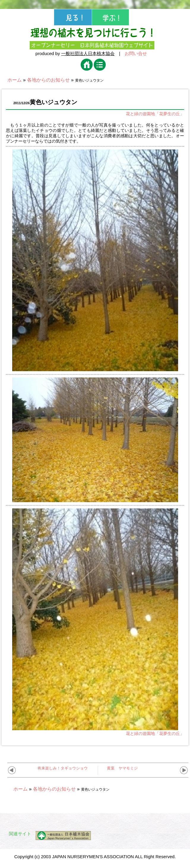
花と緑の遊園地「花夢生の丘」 (155, 114)
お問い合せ (136, 53)
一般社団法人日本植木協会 (88, 53)
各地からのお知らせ (48, 80)
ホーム (15, 80)
